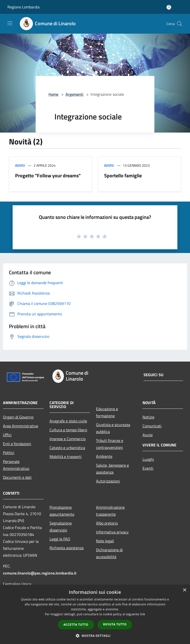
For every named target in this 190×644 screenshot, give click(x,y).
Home (53, 94)
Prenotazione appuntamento (62, 511)
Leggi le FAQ (60, 539)
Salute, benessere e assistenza (112, 469)
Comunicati (152, 426)
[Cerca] (180, 24)
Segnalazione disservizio (61, 527)
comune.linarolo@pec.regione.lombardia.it (40, 573)
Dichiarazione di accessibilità (109, 553)
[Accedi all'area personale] (169, 7)
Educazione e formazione (107, 412)
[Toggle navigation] (10, 23)
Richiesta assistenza (67, 548)
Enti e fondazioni (17, 444)
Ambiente (104, 456)
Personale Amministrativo (16, 465)
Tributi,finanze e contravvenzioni (110, 444)
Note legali (105, 541)
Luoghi (148, 459)
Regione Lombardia (24, 7)
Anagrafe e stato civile (68, 421)
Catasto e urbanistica (67, 448)
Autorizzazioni (108, 481)
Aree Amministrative (21, 426)
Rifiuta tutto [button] (115, 624)
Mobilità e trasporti (66, 457)
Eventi (148, 468)
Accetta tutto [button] (76, 625)
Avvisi (20, 165)
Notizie (148, 417)
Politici (9, 453)
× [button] (184, 590)
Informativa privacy (112, 532)
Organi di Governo (18, 417)
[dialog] (95, 614)
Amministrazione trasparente (110, 511)
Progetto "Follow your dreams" (48, 175)
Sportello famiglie (123, 175)
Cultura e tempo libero (68, 430)
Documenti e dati (17, 477)
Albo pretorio (107, 523)
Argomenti (74, 94)
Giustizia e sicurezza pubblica (113, 428)
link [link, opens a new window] (143, 614)
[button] (95, 636)
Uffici (7, 435)
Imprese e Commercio (68, 439)
